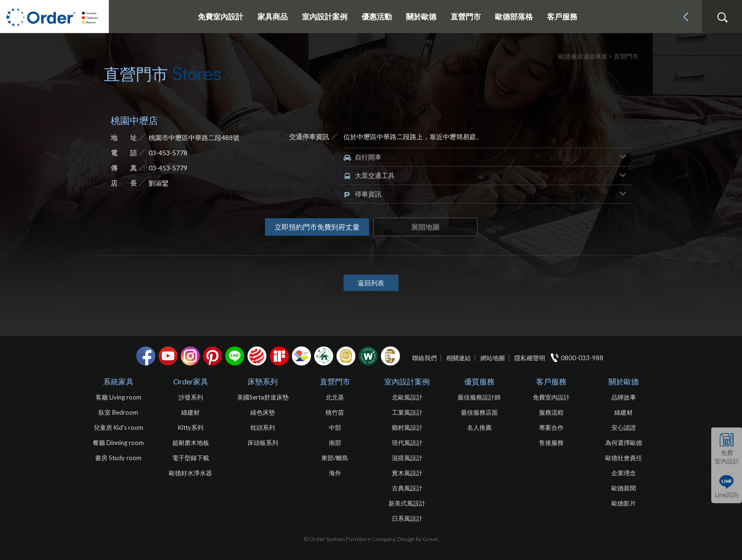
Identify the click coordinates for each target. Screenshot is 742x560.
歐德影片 (624, 503)
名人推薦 (479, 427)
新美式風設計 (407, 503)
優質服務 (479, 381)
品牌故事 (624, 397)
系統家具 (118, 381)
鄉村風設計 (407, 427)
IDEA (301, 356)
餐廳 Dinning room (118, 443)
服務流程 (551, 412)
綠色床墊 (263, 412)
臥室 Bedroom (118, 412)
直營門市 (335, 381)
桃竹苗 (335, 412)
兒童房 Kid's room (119, 427)
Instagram (190, 356)
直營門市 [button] (466, 16)
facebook (146, 356)
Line (235, 356)
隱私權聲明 (530, 358)
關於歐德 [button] (421, 16)
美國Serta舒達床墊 (263, 397)
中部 (335, 427)
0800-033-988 (582, 358)
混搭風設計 (407, 458)
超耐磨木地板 (191, 443)
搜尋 (722, 18)
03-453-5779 (168, 168)
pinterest (212, 356)
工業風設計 (407, 412)
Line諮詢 (727, 495)
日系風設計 (407, 518)
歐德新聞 (624, 488)
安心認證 (624, 427)
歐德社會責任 (624, 458)
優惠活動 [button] (377, 16)
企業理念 (624, 473)
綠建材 (324, 356)
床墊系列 (263, 381)
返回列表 (371, 283)
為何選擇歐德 (624, 443)
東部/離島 (335, 458)
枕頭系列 (263, 427)
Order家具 (191, 381)
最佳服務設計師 (479, 397)
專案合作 (551, 427)
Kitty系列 (191, 427)
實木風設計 (407, 473)
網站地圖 (493, 358)
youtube (168, 356)
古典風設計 (407, 488)
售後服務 (551, 443)
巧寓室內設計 (390, 356)
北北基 (335, 397)
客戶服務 (551, 381)
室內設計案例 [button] (325, 16)
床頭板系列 (263, 443)
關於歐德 (624, 381)
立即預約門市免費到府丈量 (317, 227)
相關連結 (459, 358)
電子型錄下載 (191, 458)
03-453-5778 (168, 153)
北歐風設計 (407, 397)
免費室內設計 (221, 16)
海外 (335, 473)
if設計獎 (279, 356)
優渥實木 (368, 356)
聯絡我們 (424, 358)
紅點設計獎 (257, 356)
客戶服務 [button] (562, 16)
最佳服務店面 (479, 412)
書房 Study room (118, 458)
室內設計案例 (407, 381)
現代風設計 (407, 443)
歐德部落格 (514, 16)
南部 (335, 443)
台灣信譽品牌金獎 (346, 356)
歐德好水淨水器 (190, 473)
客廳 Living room (119, 397)
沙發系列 (191, 397)
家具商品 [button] (273, 16)
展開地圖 (425, 227)
